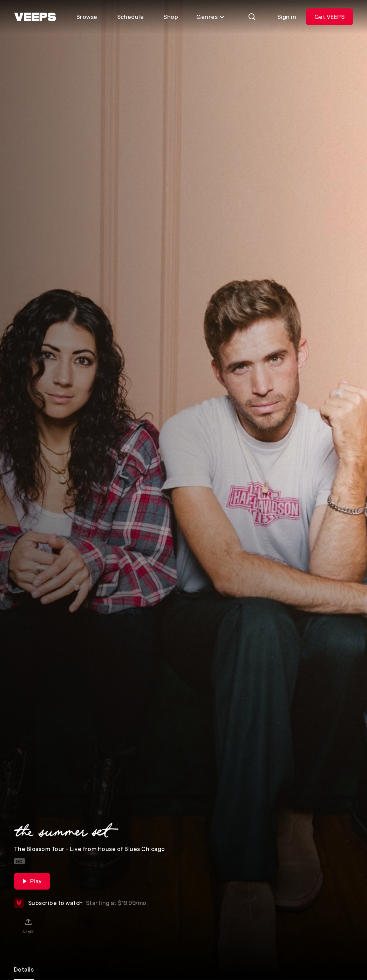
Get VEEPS (329, 17)
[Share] (28, 926)
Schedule (131, 17)
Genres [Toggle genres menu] (210, 17)
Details (24, 969)
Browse (87, 17)
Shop (171, 17)
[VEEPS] (35, 17)
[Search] (252, 17)
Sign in (287, 17)
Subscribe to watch (81, 903)
